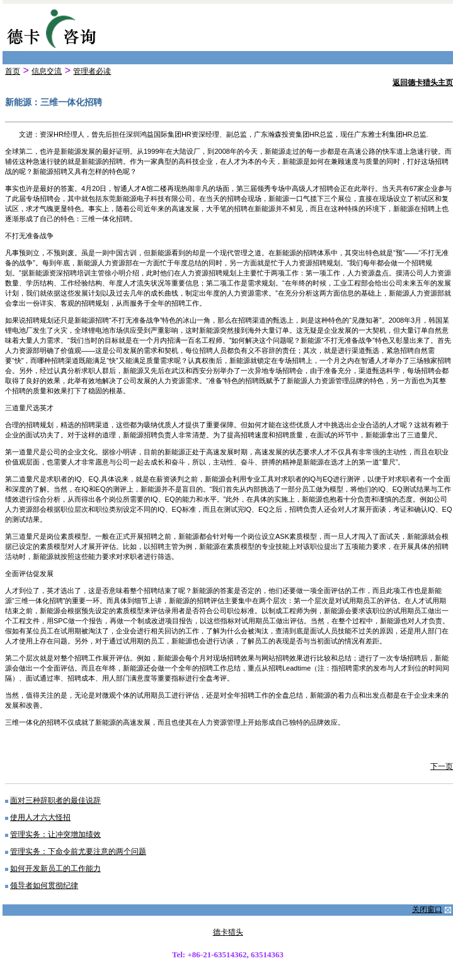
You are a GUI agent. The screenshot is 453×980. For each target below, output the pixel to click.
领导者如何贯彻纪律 (44, 885)
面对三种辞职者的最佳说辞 (55, 800)
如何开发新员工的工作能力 (55, 868)
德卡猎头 (228, 932)
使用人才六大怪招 (40, 817)
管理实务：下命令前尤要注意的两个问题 (78, 851)
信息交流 (47, 71)
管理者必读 (92, 71)
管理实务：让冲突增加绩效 (55, 834)
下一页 (442, 766)
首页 (13, 71)
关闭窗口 (427, 909)
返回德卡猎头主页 (423, 83)
